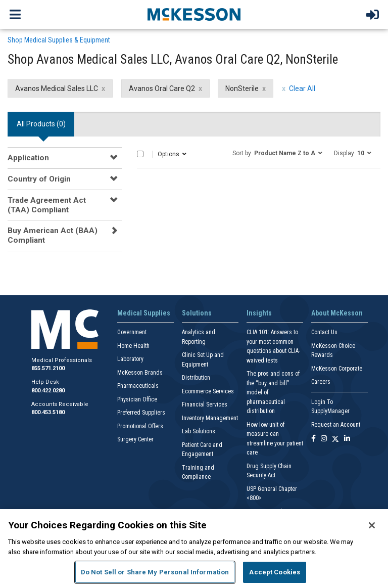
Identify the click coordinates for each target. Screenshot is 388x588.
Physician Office (137, 399)
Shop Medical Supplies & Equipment (59, 40)
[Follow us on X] (335, 439)
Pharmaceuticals (138, 386)
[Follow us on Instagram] (324, 439)
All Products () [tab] (41, 124)
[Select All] (140, 154)
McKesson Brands (140, 373)
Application (28, 158)
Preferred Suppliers (141, 413)
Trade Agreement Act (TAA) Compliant (47, 205)
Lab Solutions (199, 431)
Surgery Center (135, 439)
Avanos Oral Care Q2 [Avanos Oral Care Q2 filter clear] (162, 88)
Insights (259, 313)
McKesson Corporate (337, 369)
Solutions (197, 313)
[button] (277, 153)
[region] (194, 549)
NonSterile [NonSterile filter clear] (242, 88)
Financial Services (205, 404)
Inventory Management (210, 418)
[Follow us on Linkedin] (347, 439)
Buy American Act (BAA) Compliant (53, 235)
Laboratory (130, 359)
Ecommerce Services (208, 391)
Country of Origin (39, 179)
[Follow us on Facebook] (313, 439)
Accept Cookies (275, 572)
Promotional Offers (140, 426)
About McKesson (337, 313)
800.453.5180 (48, 412)
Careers (321, 382)
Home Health (133, 346)
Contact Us (324, 332)
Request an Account (336, 425)
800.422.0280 (48, 391)
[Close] (372, 525)
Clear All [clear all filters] (302, 88)
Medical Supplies (144, 313)
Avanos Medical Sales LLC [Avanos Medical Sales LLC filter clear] (57, 88)
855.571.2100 (48, 368)
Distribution (196, 378)
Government (132, 332)
